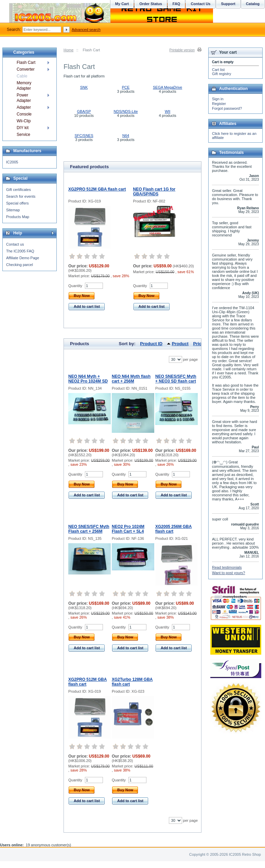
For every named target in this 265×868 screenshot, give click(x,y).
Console (24, 114)
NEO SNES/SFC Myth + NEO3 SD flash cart (176, 379)
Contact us (15, 244)
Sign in (218, 99)
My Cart (122, 4)
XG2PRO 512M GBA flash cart (97, 189)
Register (219, 104)
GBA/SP (84, 111)
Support (228, 4)
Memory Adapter (24, 86)
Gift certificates (19, 190)
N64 (126, 136)
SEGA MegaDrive (167, 87)
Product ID (151, 344)
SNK (84, 87)
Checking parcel (20, 265)
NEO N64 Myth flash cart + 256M (131, 379)
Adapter (24, 107)
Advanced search (86, 30)
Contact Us (200, 4)
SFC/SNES (84, 136)
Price (198, 344)
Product (180, 344)
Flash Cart (26, 63)
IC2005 (12, 162)
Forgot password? (227, 108)
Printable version (182, 50)
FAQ (176, 4)
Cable (22, 76)
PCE (126, 87)
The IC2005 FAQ (20, 251)
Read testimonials (227, 567)
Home (68, 50)
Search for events (21, 196)
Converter (26, 69)
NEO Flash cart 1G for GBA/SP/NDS (154, 192)
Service (23, 135)
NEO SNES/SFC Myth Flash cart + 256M (89, 529)
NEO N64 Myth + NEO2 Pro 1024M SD (88, 379)
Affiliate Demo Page (23, 258)
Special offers (17, 203)
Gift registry (222, 74)
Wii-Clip (24, 121)
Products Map (18, 217)
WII (168, 111)
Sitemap (13, 210)
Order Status (151, 4)
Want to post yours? (228, 573)
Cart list (218, 70)
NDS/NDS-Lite (126, 111)
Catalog (253, 4)
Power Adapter (24, 98)
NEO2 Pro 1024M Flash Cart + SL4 (128, 529)
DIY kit (23, 128)
